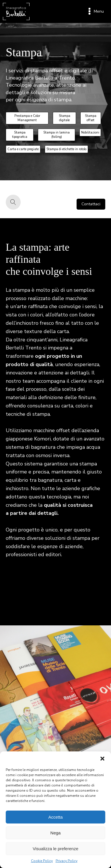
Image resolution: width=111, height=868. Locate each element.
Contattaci (91, 204)
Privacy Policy (67, 861)
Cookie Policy (42, 861)
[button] (102, 759)
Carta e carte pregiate (23, 149)
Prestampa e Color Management (27, 118)
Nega (56, 833)
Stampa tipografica (20, 135)
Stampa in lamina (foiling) (57, 135)
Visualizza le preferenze (55, 849)
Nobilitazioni (90, 133)
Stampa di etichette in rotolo (66, 149)
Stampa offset (91, 118)
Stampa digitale (65, 118)
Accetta (55, 817)
